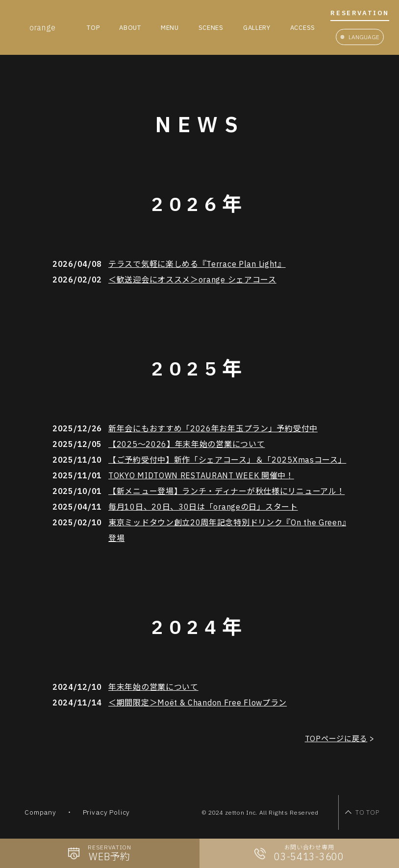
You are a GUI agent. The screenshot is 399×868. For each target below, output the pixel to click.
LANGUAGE (364, 37)
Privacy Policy (106, 817)
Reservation (360, 13)
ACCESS (303, 28)
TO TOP (349, 816)
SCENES (211, 28)
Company (40, 817)
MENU (170, 28)
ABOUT (130, 28)
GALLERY (257, 28)
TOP (93, 28)
